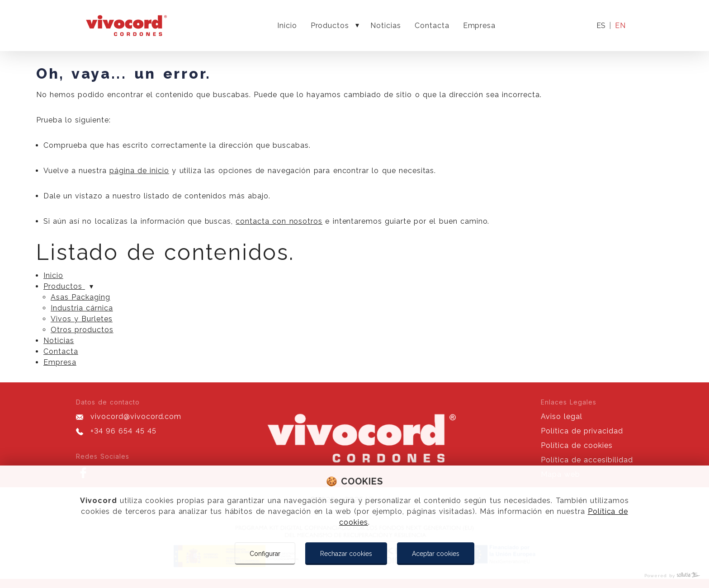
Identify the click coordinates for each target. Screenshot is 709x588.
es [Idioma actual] (601, 26)
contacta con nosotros (279, 221)
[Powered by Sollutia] (354, 576)
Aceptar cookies (436, 554)
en (620, 26)
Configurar (265, 554)
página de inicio (139, 171)
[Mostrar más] (357, 26)
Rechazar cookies (346, 554)
